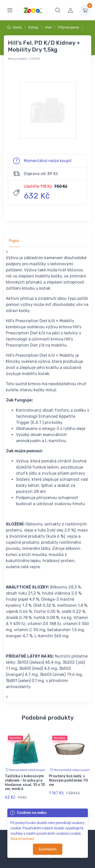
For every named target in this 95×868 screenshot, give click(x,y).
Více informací (22, 839)
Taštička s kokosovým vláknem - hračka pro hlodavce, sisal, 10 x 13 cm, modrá (25, 782)
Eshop (33, 27)
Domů (14, 27)
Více (48, 27)
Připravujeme (69, 27)
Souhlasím (48, 849)
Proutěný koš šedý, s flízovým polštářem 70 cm (68, 780)
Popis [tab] (14, 241)
